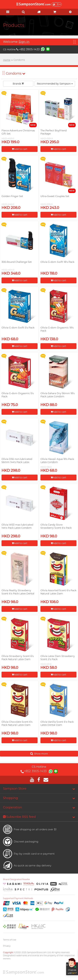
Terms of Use (10, 940)
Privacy (7, 946)
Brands (18, 84)
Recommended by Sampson (55, 84)
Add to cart (20, 149)
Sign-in (24, 42)
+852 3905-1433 (28, 49)
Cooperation (12, 807)
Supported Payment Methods (18, 898)
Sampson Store (15, 789)
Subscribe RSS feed (19, 817)
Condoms (15, 73)
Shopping (10, 798)
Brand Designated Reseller (17, 879)
